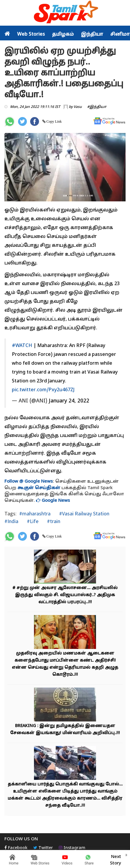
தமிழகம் (63, 34)
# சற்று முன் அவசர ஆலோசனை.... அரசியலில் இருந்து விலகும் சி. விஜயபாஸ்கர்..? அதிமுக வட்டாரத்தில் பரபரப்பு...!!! (65, 595)
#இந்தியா (97, 107)
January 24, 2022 (69, 401)
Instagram (72, 848)
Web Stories (31, 34)
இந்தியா (92, 34)
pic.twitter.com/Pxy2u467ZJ (43, 390)
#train (53, 521)
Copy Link (54, 121)
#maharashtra (35, 513)
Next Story (116, 859)
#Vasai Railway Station (84, 513)
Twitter (43, 848)
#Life (32, 521)
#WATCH (22, 346)
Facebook (16, 848)
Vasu (78, 107)
